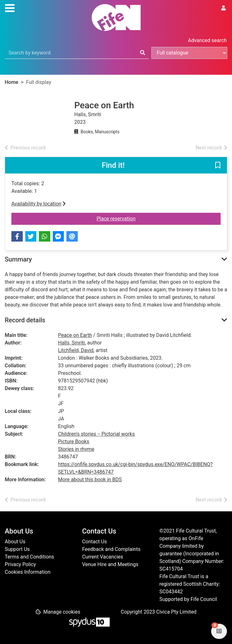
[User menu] (223, 8)
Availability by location (39, 204)
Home (12, 82)
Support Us (17, 549)
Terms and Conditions (29, 557)
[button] (218, 166)
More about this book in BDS (90, 480)
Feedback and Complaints (111, 549)
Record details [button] (25, 320)
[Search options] (189, 53)
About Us (15, 542)
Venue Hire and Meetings (110, 564)
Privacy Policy (20, 564)
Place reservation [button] (137, 218)
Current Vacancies (103, 557)
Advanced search (207, 40)
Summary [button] (18, 259)
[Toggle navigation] (10, 7)
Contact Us (95, 542)
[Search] (143, 53)
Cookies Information (28, 572)
